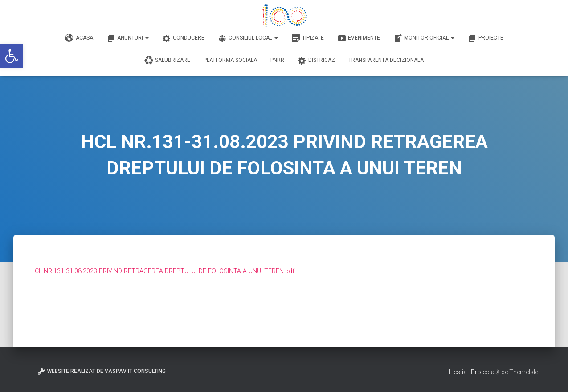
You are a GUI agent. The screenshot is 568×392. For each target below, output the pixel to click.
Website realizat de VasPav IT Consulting (101, 371)
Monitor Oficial (424, 38)
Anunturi (128, 38)
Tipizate (308, 38)
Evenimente (359, 38)
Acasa (79, 38)
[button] (12, 56)
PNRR (277, 60)
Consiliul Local (248, 38)
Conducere (183, 38)
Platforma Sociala (230, 60)
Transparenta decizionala (386, 60)
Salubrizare (167, 61)
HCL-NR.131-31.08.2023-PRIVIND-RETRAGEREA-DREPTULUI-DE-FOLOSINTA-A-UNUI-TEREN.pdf (162, 271)
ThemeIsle (524, 372)
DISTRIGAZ (316, 61)
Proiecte (486, 38)
